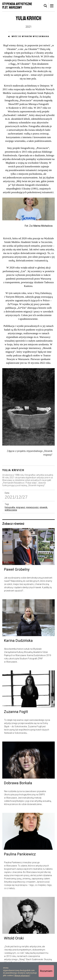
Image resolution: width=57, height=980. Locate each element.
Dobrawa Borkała (18, 792)
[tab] (45, 6)
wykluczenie (11, 519)
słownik (43, 516)
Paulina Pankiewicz (20, 863)
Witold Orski (14, 947)
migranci (21, 516)
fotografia (10, 516)
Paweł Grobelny (17, 578)
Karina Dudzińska (18, 649)
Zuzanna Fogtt (16, 720)
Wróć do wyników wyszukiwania (30, 36)
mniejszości (32, 516)
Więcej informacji (22, 976)
